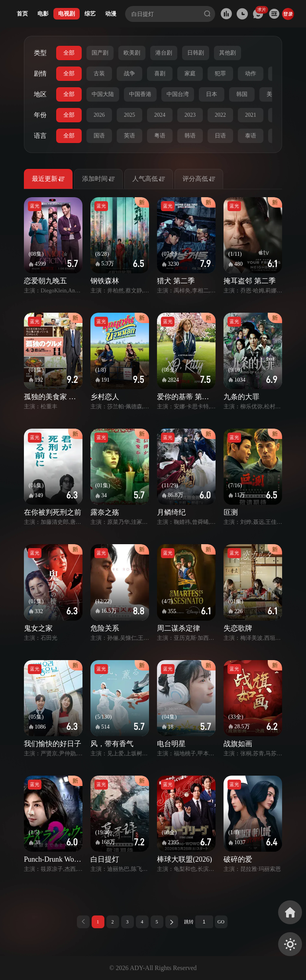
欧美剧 (132, 53)
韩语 (190, 136)
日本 (212, 94)
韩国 (242, 94)
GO (221, 922)
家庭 (190, 73)
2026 (99, 115)
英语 (129, 136)
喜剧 (160, 73)
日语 (220, 136)
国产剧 (100, 53)
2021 (251, 115)
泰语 (251, 136)
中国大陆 (103, 94)
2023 (190, 115)
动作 (251, 73)
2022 (220, 115)
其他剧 (228, 53)
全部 (69, 53)
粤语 (160, 136)
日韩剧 (196, 53)
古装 (99, 73)
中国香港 (140, 94)
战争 (129, 73)
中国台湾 (178, 94)
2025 (129, 115)
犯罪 (220, 73)
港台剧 (164, 53)
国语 (99, 136)
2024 (160, 115)
